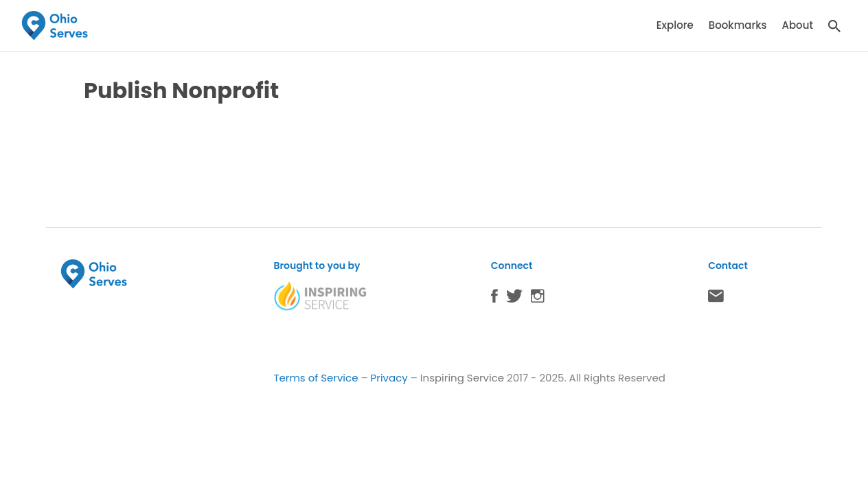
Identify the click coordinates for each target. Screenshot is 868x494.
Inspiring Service (462, 378)
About (797, 25)
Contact (716, 299)
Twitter (514, 299)
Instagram (538, 299)
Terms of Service (316, 378)
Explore (675, 25)
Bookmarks (738, 25)
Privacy (389, 378)
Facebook (494, 299)
